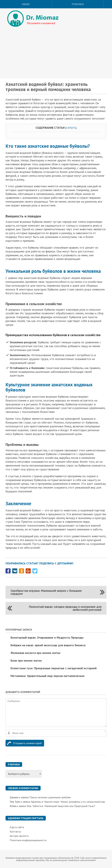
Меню (26, 4)
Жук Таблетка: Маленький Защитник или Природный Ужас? (61, 806)
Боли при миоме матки (26, 661)
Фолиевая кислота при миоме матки (35, 653)
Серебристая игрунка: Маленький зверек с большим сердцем (46, 592)
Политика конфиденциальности (28, 840)
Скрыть (71, 128)
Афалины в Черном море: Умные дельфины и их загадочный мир (68, 802)
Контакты (15, 831)
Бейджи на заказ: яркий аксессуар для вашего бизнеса (48, 645)
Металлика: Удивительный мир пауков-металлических (48, 676)
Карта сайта (17, 827)
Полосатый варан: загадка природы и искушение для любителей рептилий (65, 608)
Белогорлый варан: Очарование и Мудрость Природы (47, 637)
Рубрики (78, 4)
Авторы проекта (19, 836)
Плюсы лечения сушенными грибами (50, 797)
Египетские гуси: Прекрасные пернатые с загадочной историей (54, 668)
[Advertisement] (56, 53)
